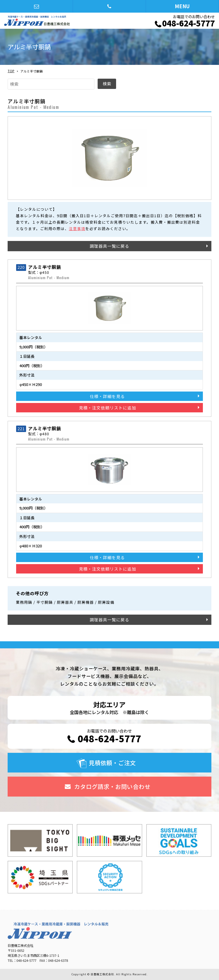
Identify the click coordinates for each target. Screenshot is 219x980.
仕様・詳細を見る (107, 396)
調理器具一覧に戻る (109, 246)
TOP (11, 71)
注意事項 (77, 228)
